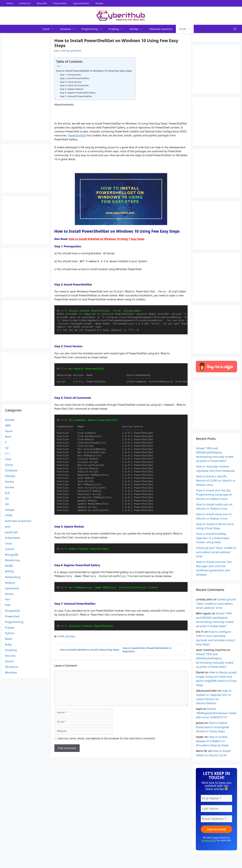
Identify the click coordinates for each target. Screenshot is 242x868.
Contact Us (25, 3)
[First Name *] (216, 798)
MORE (186, 29)
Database (69, 29)
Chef (8, 459)
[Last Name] (216, 809)
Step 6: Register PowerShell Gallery (78, 93)
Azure (9, 431)
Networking (13, 577)
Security (10, 656)
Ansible (10, 420)
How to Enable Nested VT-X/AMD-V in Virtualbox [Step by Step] (212, 741)
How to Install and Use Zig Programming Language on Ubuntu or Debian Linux (214, 495)
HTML (9, 515)
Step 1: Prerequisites (70, 75)
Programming (93, 29)
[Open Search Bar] (235, 29)
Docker (10, 482)
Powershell (12, 616)
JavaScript (11, 532)
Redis (8, 639)
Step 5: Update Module (71, 89)
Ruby (8, 644)
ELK (7, 493)
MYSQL (10, 571)
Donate (99, 3)
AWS (8, 425)
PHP (8, 605)
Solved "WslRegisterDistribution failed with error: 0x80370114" (216, 713)
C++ (7, 453)
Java (8, 526)
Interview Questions (161, 29)
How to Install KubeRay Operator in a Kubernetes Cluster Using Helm (213, 538)
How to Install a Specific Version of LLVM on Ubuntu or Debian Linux (216, 480)
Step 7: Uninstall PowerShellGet (76, 96)
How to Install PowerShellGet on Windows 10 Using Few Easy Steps (94, 71)
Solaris (9, 661)
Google (10, 510)
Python (10, 633)
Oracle (9, 594)
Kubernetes (13, 538)
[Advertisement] (121, 861)
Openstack (12, 588)
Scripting (117, 29)
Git (7, 498)
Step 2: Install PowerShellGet (75, 78)
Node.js (10, 583)
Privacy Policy (60, 3)
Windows (70, 636)
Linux (8, 543)
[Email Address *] (216, 819)
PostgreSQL (13, 611)
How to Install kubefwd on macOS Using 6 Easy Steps (90, 650)
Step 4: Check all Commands (74, 85)
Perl (8, 599)
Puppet (10, 628)
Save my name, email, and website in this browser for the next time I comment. (107, 738)
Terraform (12, 667)
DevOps (138, 29)
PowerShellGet (77, 135)
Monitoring (12, 560)
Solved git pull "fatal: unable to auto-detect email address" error (216, 552)
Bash (8, 437)
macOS (10, 549)
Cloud (50, 29)
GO (7, 504)
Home (10, 3)
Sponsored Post (81, 3)
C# (7, 448)
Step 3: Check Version (71, 82)
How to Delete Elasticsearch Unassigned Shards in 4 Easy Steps (212, 727)
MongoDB (12, 555)
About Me (42, 3)
